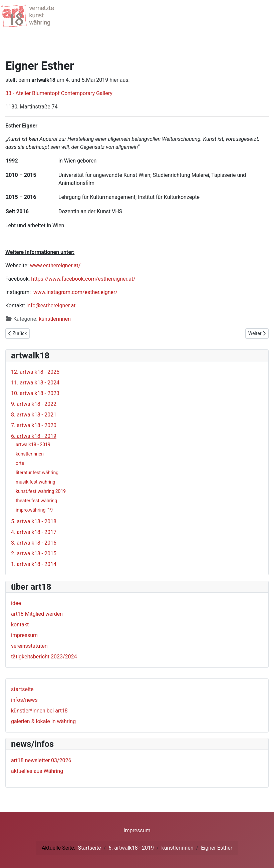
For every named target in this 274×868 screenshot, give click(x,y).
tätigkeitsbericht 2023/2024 (44, 657)
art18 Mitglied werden (37, 614)
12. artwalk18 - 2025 (35, 372)
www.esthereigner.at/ (55, 265)
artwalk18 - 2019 (33, 445)
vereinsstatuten (29, 646)
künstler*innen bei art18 (39, 711)
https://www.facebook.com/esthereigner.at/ (83, 279)
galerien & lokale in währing (43, 721)
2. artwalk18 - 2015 (34, 553)
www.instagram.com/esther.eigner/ (75, 292)
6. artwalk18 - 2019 (34, 436)
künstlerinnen (55, 319)
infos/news (24, 700)
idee (16, 603)
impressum (24, 635)
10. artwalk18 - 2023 (35, 393)
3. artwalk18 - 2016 (34, 543)
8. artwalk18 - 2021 (34, 415)
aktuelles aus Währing (37, 771)
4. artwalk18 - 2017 (34, 532)
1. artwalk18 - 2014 (34, 564)
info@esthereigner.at (51, 306)
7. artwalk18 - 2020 (34, 425)
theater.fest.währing (36, 501)
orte (20, 463)
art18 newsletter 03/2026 (41, 760)
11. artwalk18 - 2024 (35, 383)
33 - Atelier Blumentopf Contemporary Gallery (59, 93)
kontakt (20, 625)
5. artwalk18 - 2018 (34, 521)
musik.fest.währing (36, 482)
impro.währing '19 (34, 510)
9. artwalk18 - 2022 (34, 404)
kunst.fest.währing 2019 (41, 491)
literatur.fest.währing (37, 473)
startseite (22, 689)
